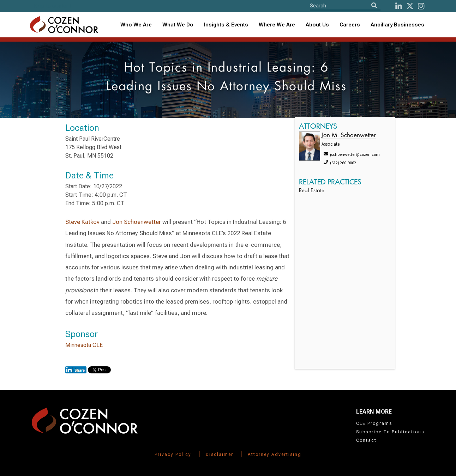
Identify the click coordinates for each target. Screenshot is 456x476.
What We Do (178, 25)
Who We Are (136, 25)
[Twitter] (410, 6)
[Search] (374, 5)
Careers (350, 25)
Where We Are (277, 25)
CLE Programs (374, 423)
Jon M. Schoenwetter (349, 136)
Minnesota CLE (84, 345)
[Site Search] (345, 5)
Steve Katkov (82, 222)
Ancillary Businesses (397, 25)
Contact (366, 440)
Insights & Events (226, 25)
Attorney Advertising (275, 454)
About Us (317, 25)
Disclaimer (220, 454)
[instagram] (421, 6)
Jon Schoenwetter (137, 222)
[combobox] (226, 25)
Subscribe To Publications (390, 432)
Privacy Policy (173, 454)
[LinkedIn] (398, 6)
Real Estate (312, 191)
